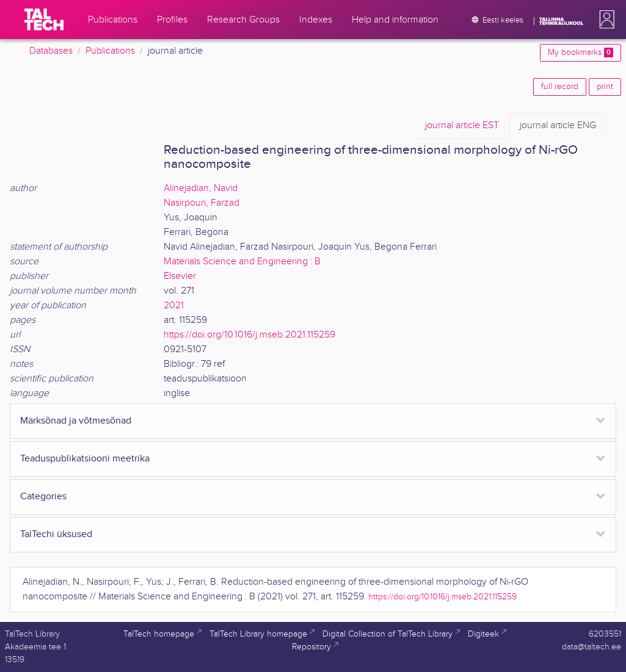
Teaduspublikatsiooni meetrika (85, 459)
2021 (174, 305)
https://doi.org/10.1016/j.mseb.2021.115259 (249, 335)
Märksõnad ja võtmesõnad (76, 421)
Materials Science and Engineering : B (242, 262)
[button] (605, 20)
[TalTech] (44, 20)
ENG (558, 126)
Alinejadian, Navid (201, 188)
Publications (110, 51)
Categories (43, 497)
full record (560, 87)
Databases (51, 51)
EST (462, 126)
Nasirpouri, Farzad (202, 203)
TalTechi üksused (56, 534)
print (605, 87)
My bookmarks (581, 52)
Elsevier (180, 276)
